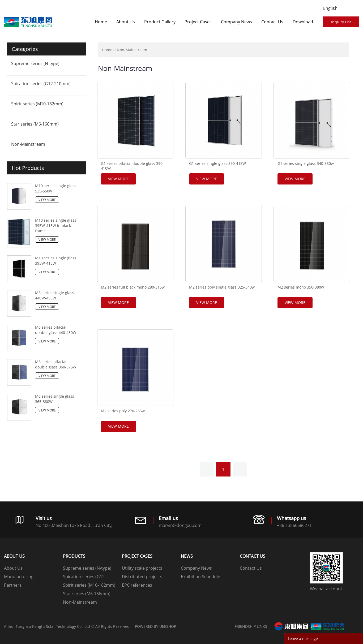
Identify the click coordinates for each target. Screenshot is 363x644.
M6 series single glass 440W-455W (55, 295)
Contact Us (272, 22)
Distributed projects (142, 577)
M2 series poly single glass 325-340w (222, 287)
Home (101, 22)
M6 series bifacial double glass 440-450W (56, 330)
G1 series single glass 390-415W (217, 164)
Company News (236, 22)
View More (47, 200)
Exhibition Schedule (200, 577)
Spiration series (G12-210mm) (41, 84)
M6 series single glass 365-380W (55, 399)
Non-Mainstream (28, 144)
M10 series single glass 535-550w (56, 188)
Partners (13, 585)
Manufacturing (19, 577)
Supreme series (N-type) (35, 63)
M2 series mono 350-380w (301, 287)
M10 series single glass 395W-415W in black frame (56, 226)
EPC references (137, 585)
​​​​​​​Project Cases (198, 22)
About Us (126, 22)
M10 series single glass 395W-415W (56, 261)
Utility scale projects (142, 568)
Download (303, 22)
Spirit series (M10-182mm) (37, 104)
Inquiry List (341, 22)
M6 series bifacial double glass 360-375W (56, 364)
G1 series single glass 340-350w (306, 164)
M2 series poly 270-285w (123, 411)
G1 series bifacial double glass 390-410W (132, 166)
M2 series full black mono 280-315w (133, 287)
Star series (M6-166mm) (35, 124)
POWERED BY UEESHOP (155, 626)
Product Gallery (160, 22)
